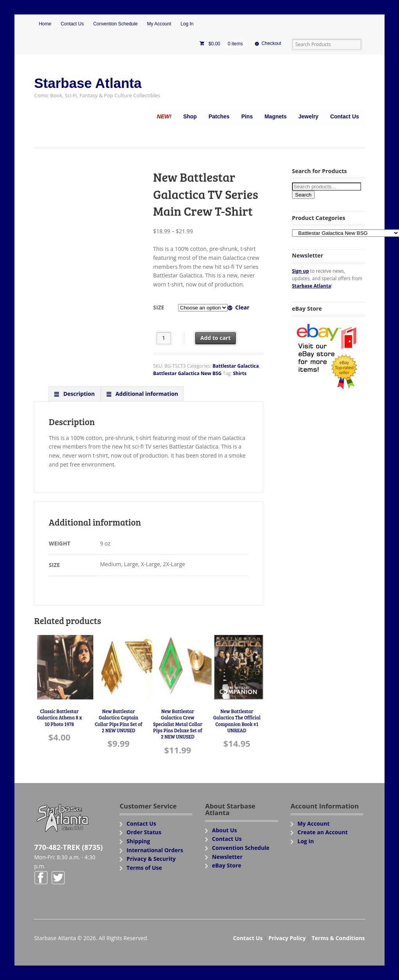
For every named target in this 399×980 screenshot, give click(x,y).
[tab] (75, 393)
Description (78, 394)
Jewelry (308, 116)
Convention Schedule (116, 24)
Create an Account (323, 832)
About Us (224, 830)
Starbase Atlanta (88, 83)
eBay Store (227, 865)
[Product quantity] (164, 338)
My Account (159, 24)
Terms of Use (144, 868)
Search (303, 195)
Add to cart (216, 338)
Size (159, 307)
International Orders (155, 850)
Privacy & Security (151, 859)
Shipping (138, 841)
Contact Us (72, 24)
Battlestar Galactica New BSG (187, 373)
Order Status (144, 832)
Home (45, 24)
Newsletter (227, 857)
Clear (242, 307)
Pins (247, 116)
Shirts (240, 373)
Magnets (275, 116)
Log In (187, 24)
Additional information (146, 394)
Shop (190, 116)
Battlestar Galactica (236, 366)
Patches (219, 116)
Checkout (272, 43)
